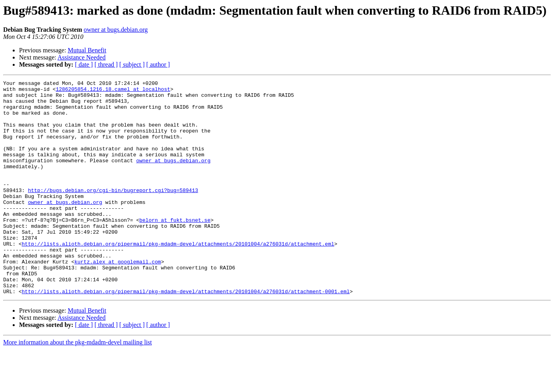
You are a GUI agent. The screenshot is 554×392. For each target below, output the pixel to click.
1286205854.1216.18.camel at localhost (113, 91)
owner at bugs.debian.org (116, 30)
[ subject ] (132, 64)
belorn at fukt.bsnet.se (175, 248)
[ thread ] (106, 64)
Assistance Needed (81, 57)
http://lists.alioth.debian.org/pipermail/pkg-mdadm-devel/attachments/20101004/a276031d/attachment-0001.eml (186, 334)
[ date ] (84, 64)
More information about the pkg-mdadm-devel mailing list (78, 385)
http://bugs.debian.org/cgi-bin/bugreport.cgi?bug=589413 (113, 213)
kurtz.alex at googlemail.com (117, 298)
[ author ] (158, 64)
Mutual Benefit (87, 50)
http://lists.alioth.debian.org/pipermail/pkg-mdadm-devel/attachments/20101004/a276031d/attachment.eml (178, 277)
